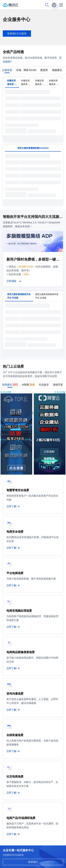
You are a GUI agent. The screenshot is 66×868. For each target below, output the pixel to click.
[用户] (54, 5)
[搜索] (47, 5)
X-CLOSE (60, 392)
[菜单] (61, 5)
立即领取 (11, 281)
